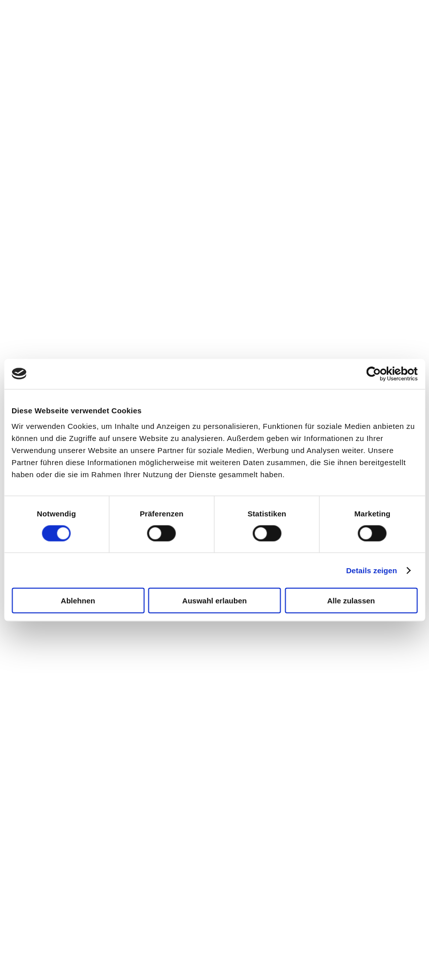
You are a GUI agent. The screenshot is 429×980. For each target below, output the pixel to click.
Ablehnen (78, 601)
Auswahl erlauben (214, 601)
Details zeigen (371, 570)
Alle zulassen (351, 601)
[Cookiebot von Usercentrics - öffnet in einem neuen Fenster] (373, 374)
